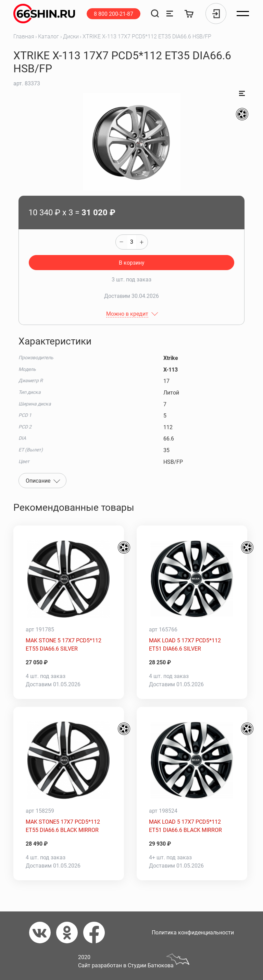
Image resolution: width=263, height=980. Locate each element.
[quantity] (132, 242)
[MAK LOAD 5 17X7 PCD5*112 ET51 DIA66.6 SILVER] (192, 579)
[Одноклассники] (70, 933)
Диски (71, 37)
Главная (24, 37)
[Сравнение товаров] (170, 14)
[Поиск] (155, 14)
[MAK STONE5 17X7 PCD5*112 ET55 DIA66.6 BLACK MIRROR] (69, 760)
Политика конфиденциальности (193, 933)
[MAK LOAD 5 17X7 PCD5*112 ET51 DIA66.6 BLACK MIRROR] (192, 760)
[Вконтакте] (43, 933)
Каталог (48, 37)
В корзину (132, 263)
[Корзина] (189, 14)
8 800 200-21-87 (114, 14)
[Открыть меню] (243, 14)
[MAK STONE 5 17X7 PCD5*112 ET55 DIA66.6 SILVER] (69, 579)
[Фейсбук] (97, 933)
